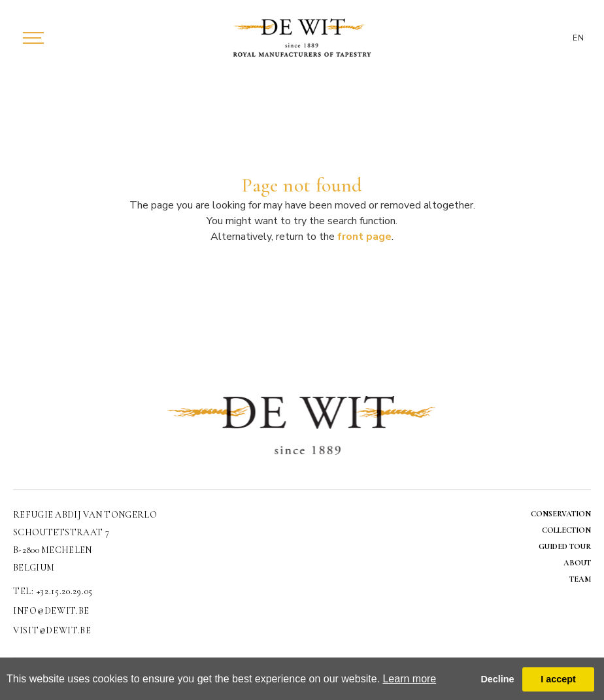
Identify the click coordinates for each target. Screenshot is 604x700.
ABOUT (577, 563)
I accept (558, 679)
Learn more (409, 679)
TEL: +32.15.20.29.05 (53, 591)
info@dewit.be (51, 611)
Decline (497, 679)
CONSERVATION (561, 514)
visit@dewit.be (52, 630)
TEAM (580, 579)
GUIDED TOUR (565, 546)
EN (579, 38)
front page (364, 237)
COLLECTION (566, 530)
